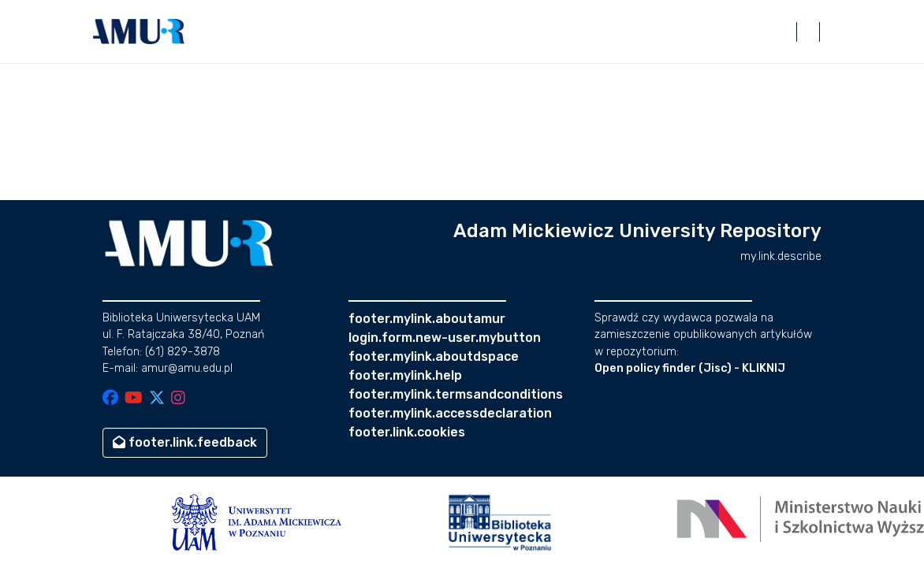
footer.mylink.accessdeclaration (450, 413)
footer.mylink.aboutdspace (434, 356)
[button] (139, 32)
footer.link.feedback (185, 442)
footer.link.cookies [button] (407, 432)
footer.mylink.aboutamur (427, 319)
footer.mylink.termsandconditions (456, 394)
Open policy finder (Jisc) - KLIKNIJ (690, 368)
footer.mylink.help (405, 375)
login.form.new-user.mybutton (445, 338)
